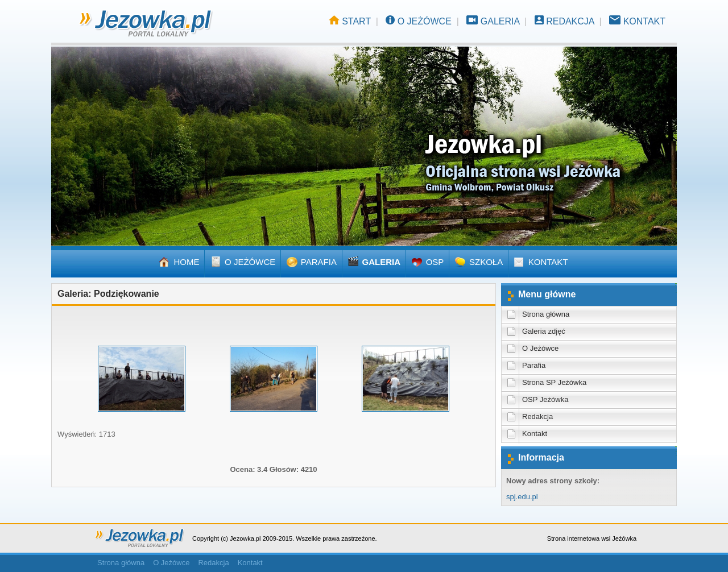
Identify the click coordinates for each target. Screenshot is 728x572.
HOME (186, 262)
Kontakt (250, 563)
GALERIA (500, 21)
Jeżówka (624, 538)
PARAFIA (319, 262)
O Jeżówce (171, 563)
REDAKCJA (570, 21)
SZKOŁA (486, 262)
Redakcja (213, 563)
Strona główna (121, 563)
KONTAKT (644, 21)
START (356, 21)
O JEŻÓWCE (425, 21)
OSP (435, 262)
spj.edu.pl (522, 497)
